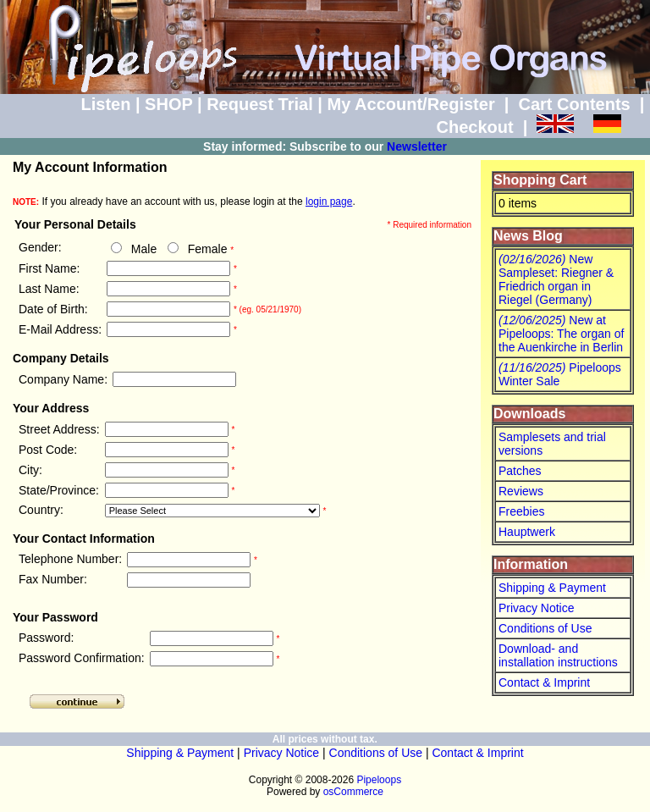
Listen (105, 104)
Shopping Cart (540, 180)
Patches (520, 471)
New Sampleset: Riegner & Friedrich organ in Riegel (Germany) (556, 279)
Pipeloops (379, 780)
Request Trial (260, 104)
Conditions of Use (545, 628)
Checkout (474, 127)
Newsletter (417, 146)
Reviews (521, 491)
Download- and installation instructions (558, 655)
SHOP (168, 104)
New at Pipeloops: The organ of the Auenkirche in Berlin (561, 334)
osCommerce (353, 792)
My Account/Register (410, 104)
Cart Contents (575, 104)
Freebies (521, 511)
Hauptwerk (527, 532)
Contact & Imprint (544, 682)
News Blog (528, 236)
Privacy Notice (536, 608)
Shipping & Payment (552, 588)
